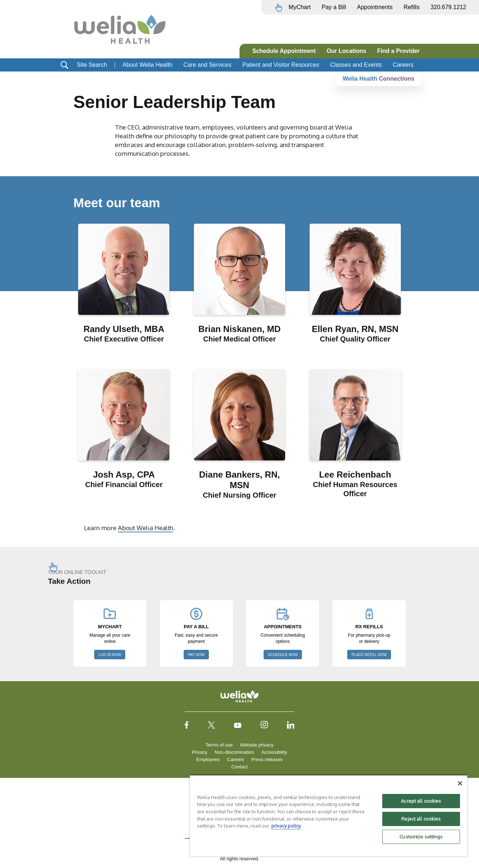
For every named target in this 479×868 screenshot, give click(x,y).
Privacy (200, 752)
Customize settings (421, 837)
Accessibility (274, 752)
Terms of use (219, 745)
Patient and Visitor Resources (281, 65)
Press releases (267, 759)
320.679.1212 (448, 7)
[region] (329, 815)
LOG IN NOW (110, 655)
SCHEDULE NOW (283, 655)
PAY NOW (196, 655)
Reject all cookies (421, 819)
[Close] (460, 783)
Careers (403, 65)
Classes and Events (356, 65)
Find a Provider (398, 51)
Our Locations (346, 51)
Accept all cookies (421, 801)
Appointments (375, 7)
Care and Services (207, 65)
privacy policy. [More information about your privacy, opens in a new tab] (286, 826)
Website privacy (257, 745)
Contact (240, 767)
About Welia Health (147, 65)
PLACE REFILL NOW (369, 655)
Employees (208, 759)
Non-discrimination (234, 752)
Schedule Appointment (284, 51)
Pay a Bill (334, 7)
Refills (412, 7)
